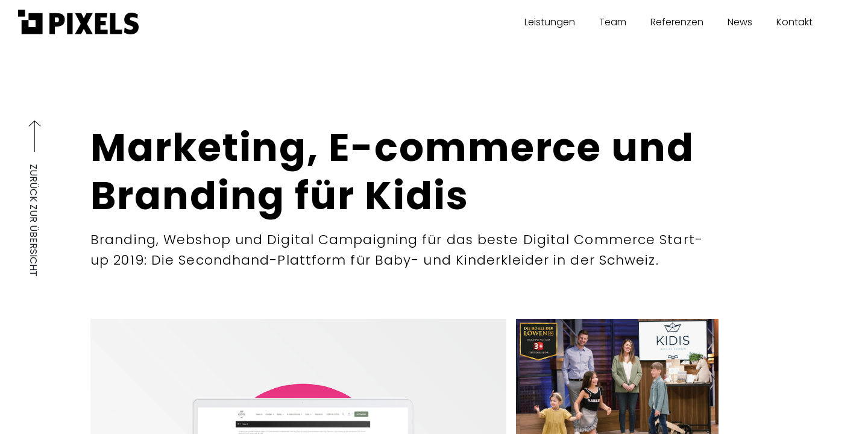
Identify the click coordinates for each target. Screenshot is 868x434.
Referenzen (677, 22)
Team (613, 22)
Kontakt (794, 22)
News (740, 22)
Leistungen (550, 22)
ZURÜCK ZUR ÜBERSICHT (34, 215)
